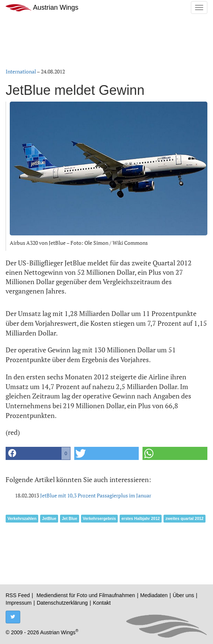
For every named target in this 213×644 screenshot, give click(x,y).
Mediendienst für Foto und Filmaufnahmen (86, 595)
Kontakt (102, 603)
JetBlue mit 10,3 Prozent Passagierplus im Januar (96, 495)
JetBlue (49, 518)
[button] (38, 453)
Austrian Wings (42, 8)
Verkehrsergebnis (99, 518)
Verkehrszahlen (22, 518)
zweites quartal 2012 (184, 518)
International (21, 71)
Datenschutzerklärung (62, 603)
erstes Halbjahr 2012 (141, 518)
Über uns (184, 595)
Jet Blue (70, 518)
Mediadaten (154, 595)
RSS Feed (18, 595)
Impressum (19, 603)
